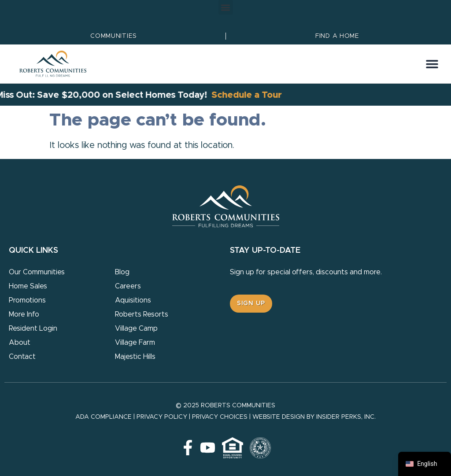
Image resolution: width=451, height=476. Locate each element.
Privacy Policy (162, 417)
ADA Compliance (104, 417)
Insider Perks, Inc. (346, 417)
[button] (226, 7)
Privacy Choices (220, 417)
